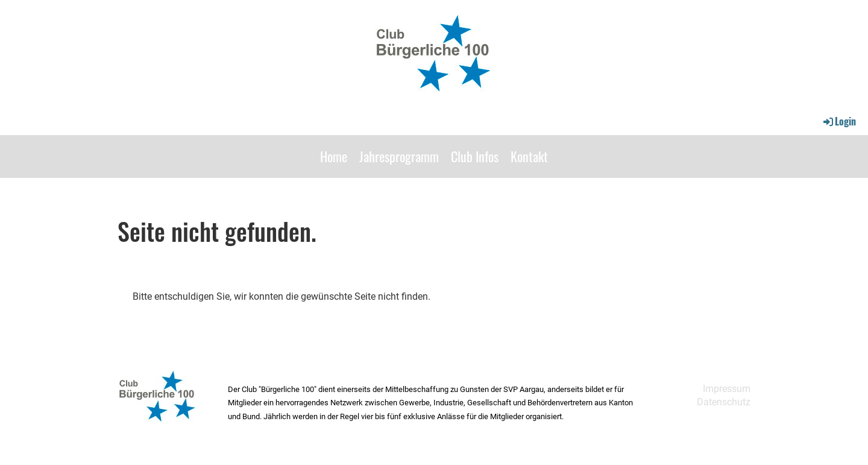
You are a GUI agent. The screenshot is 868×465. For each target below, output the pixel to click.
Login (839, 121)
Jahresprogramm (399, 156)
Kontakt (529, 156)
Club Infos (475, 156)
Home (334, 156)
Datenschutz (724, 402)
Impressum (727, 389)
